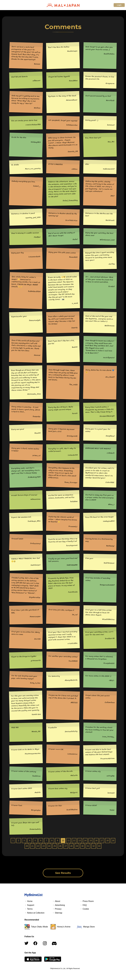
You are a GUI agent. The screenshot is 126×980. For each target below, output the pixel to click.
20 (27, 846)
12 (74, 841)
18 (107, 841)
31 (88, 846)
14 (85, 841)
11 (69, 841)
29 (77, 846)
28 (71, 846)
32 (94, 846)
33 (99, 846)
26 (60, 846)
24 (49, 846)
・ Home (28, 901)
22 (38, 846)
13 (80, 841)
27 (66, 846)
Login (119, 5)
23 (44, 846)
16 (96, 841)
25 (55, 846)
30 (82, 846)
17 (102, 841)
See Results (63, 873)
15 (91, 841)
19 (113, 841)
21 (32, 846)
